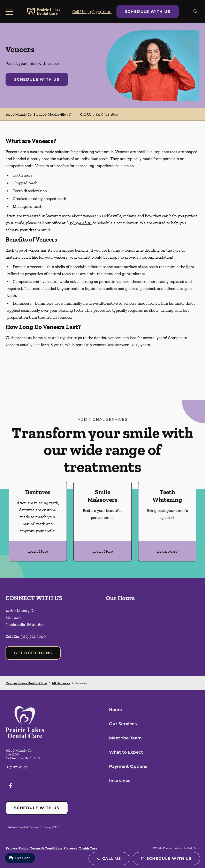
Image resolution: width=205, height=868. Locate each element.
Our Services (123, 724)
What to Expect (126, 752)
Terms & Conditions (46, 848)
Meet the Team (125, 738)
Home (116, 710)
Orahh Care (88, 848)
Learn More (38, 551)
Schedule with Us (148, 12)
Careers (71, 848)
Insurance (120, 781)
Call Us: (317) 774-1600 (92, 12)
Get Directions (33, 653)
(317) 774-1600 (107, 114)
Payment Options (128, 766)
